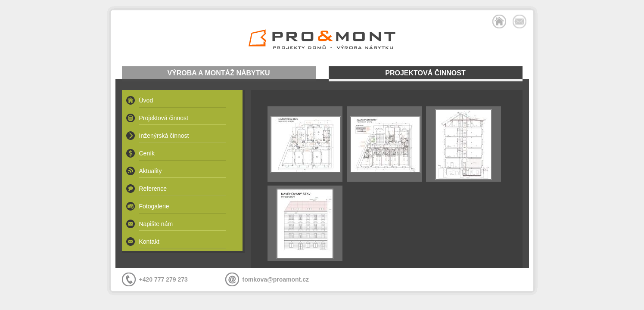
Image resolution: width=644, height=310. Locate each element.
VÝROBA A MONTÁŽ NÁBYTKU (218, 73)
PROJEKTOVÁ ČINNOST (425, 73)
